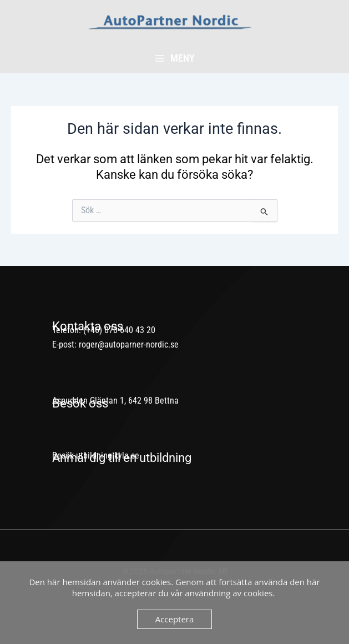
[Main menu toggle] (174, 58)
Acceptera (175, 619)
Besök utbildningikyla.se (96, 456)
